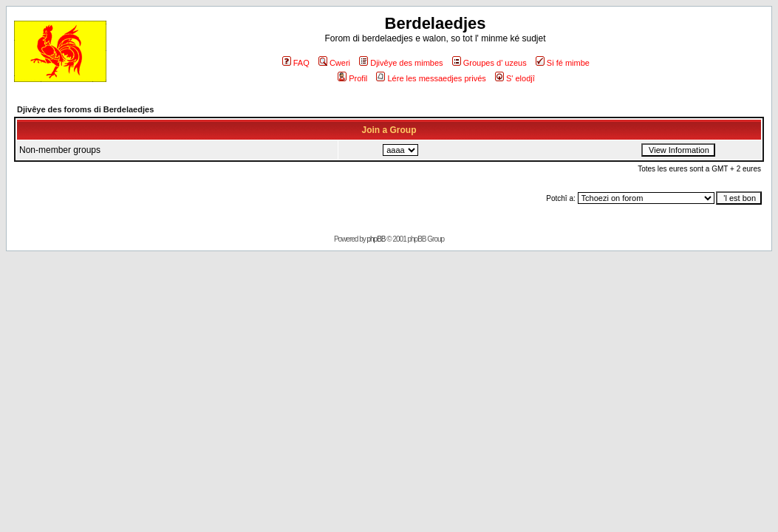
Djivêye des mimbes (401, 63)
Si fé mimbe (563, 63)
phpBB (376, 239)
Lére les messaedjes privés (431, 78)
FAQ (296, 63)
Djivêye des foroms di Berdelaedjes (85, 109)
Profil (352, 78)
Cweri (334, 63)
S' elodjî (515, 78)
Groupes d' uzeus (489, 63)
